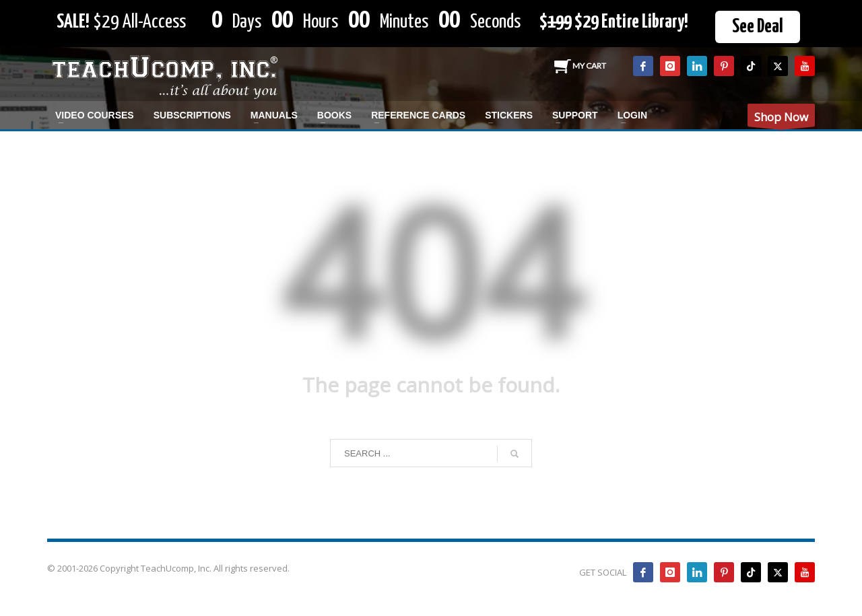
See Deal (758, 27)
